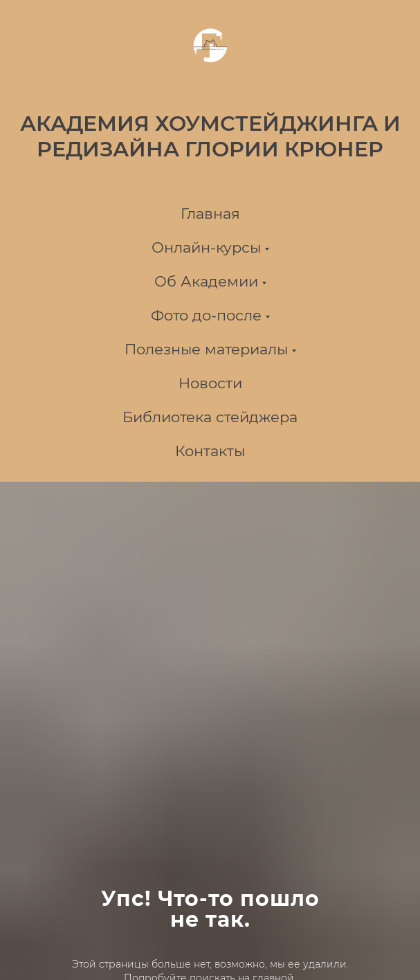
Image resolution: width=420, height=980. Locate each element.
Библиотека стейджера (210, 417)
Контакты (210, 451)
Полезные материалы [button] (206, 349)
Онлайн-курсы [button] (206, 247)
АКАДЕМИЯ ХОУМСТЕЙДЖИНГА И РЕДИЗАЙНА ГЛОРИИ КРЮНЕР (210, 136)
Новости (210, 383)
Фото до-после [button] (206, 315)
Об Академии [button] (206, 281)
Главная (210, 214)
